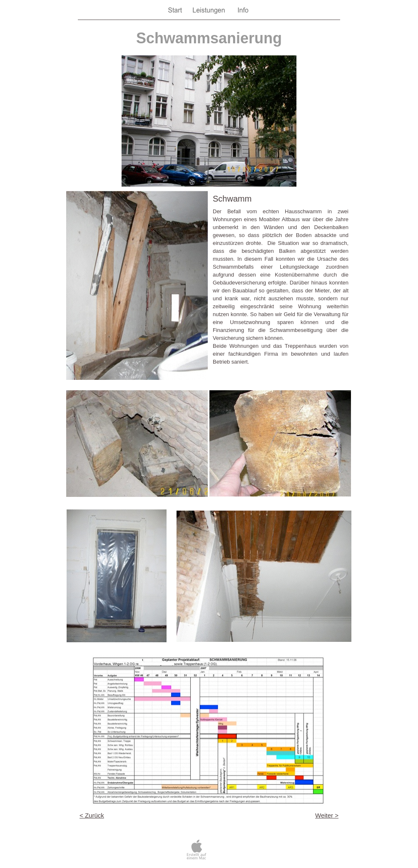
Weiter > (327, 815)
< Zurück (92, 815)
